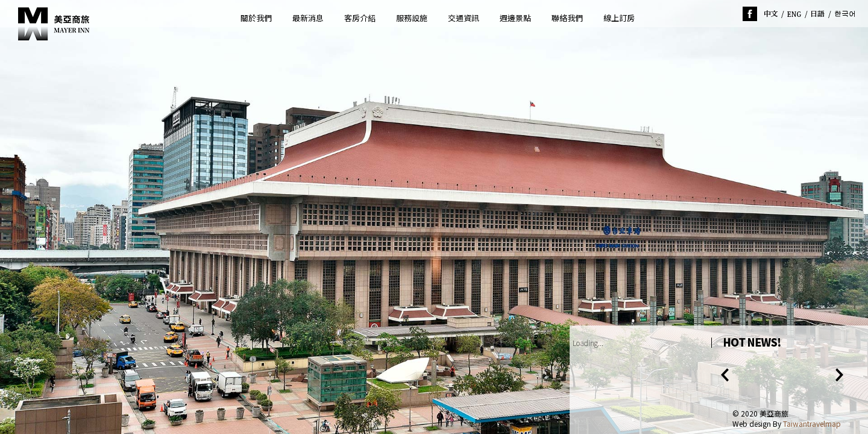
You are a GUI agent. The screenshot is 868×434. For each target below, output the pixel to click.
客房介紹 (360, 18)
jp (818, 14)
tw (771, 14)
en (794, 14)
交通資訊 (464, 18)
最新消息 (308, 18)
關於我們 (256, 18)
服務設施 (412, 18)
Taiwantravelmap (812, 423)
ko (845, 14)
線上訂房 (619, 18)
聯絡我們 (567, 18)
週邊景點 (515, 18)
